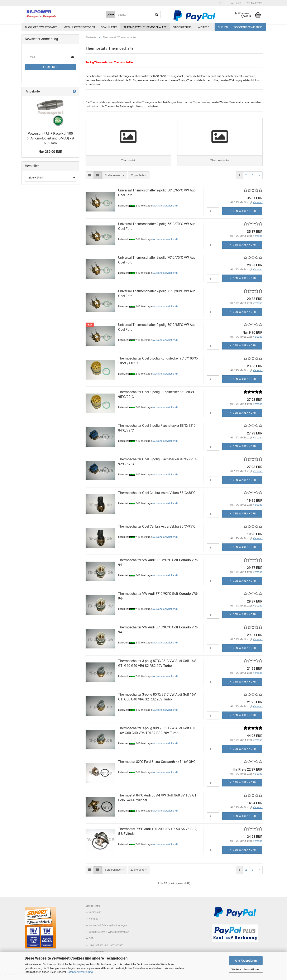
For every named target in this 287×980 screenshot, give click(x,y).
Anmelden (50, 67)
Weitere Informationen (246, 969)
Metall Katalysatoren (79, 27)
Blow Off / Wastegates (41, 27)
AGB (91, 942)
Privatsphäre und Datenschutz (106, 949)
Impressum (95, 916)
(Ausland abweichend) (165, 210)
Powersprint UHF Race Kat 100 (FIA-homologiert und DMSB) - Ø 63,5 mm (50, 138)
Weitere (203, 27)
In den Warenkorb (242, 215)
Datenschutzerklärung (80, 972)
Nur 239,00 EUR (50, 152)
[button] (222, 3)
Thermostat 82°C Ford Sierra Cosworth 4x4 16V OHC (157, 766)
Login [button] (236, 3)
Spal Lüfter (109, 27)
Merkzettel (255, 3)
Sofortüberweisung (248, 27)
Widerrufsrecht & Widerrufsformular (109, 936)
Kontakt (93, 923)
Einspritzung (182, 27)
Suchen (223, 27)
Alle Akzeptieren (246, 961)
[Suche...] (111, 15)
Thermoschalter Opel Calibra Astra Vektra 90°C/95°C (157, 530)
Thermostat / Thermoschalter (145, 27)
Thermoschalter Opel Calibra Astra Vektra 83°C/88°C (157, 497)
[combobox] (115, 179)
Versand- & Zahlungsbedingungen (108, 929)
